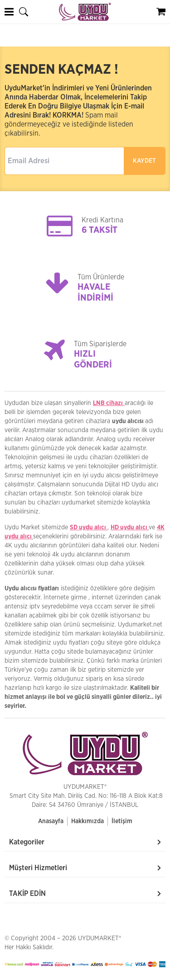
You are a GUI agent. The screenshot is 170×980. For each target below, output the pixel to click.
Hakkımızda (87, 821)
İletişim (122, 821)
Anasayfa (51, 821)
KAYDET (144, 161)
